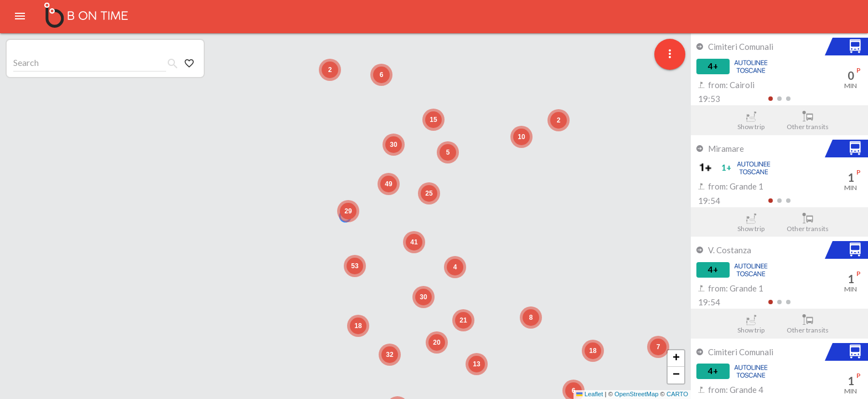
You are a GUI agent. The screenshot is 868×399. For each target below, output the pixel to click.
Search (26, 62)
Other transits (808, 121)
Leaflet (590, 394)
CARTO (677, 394)
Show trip (751, 121)
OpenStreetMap (636, 394)
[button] (658, 347)
